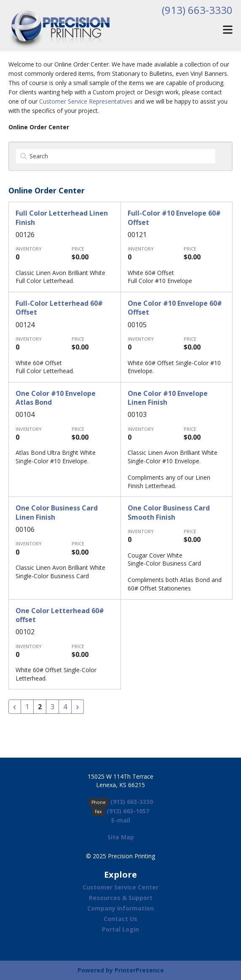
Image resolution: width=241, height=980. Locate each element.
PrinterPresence (139, 970)
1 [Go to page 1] (27, 707)
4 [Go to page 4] (65, 707)
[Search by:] (116, 156)
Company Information (121, 908)
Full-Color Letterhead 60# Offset (59, 308)
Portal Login (121, 929)
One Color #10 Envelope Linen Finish (168, 398)
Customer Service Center (121, 887)
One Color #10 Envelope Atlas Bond (56, 398)
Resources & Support (121, 898)
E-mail (121, 820)
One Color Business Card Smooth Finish (169, 512)
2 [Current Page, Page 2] (40, 707)
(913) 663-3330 (197, 10)
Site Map (121, 837)
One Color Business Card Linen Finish (57, 512)
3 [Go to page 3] (52, 707)
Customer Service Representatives (86, 101)
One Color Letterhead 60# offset (60, 615)
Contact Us (121, 919)
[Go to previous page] (15, 707)
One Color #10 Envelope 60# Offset (175, 308)
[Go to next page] (78, 707)
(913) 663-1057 (128, 811)
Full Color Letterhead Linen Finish (62, 218)
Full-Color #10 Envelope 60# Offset (174, 218)
